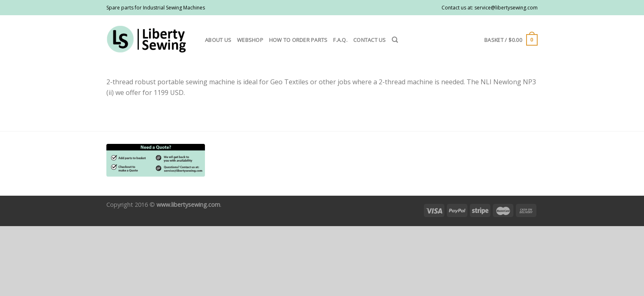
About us (218, 40)
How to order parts (298, 40)
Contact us (370, 40)
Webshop (250, 40)
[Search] (395, 40)
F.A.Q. (340, 40)
